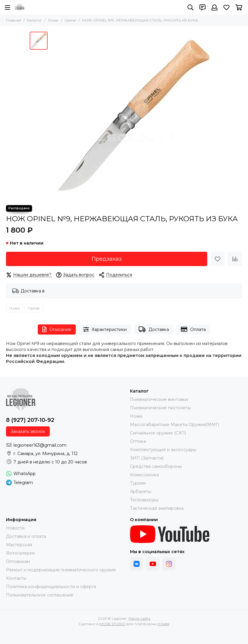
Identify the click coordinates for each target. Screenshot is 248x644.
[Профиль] (214, 7)
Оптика (138, 441)
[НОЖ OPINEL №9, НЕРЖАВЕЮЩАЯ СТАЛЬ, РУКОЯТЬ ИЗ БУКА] (134, 115)
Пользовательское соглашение (40, 595)
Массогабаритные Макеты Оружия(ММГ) (175, 425)
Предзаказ (107, 259)
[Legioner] (20, 7)
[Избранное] (226, 7)
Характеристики (105, 329)
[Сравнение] (235, 259)
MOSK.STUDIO (112, 624)
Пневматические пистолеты (160, 408)
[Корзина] (239, 7)
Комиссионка (145, 475)
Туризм (138, 483)
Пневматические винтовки (159, 399)
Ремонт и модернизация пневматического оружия (61, 570)
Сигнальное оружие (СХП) (158, 433)
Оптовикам (18, 561)
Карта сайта (139, 618)
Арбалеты (141, 492)
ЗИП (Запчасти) (147, 458)
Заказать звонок (28, 431)
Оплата (193, 329)
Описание (57, 329)
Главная (13, 20)
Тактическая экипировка (157, 508)
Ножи (53, 20)
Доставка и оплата (26, 536)
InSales (163, 624)
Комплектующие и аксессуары (163, 450)
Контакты (16, 578)
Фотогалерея (20, 553)
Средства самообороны (156, 466)
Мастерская (19, 545)
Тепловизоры (144, 500)
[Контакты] (202, 7)
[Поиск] (190, 7)
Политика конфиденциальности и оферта (51, 587)
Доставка (154, 329)
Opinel (70, 20)
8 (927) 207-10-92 (30, 420)
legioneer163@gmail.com (40, 445)
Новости (15, 528)
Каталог (34, 20)
